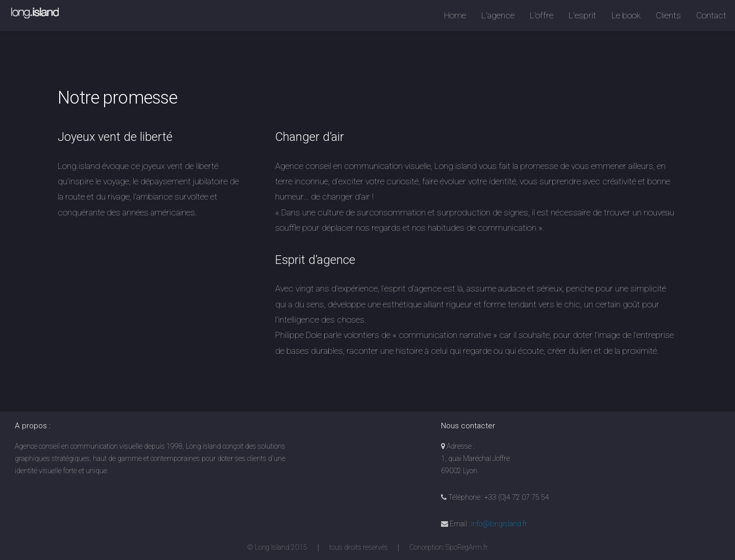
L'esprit (582, 15)
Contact (711, 15)
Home (455, 15)
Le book (626, 15)
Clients (668, 15)
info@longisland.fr (499, 524)
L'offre (542, 15)
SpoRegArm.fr (467, 547)
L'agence (498, 15)
